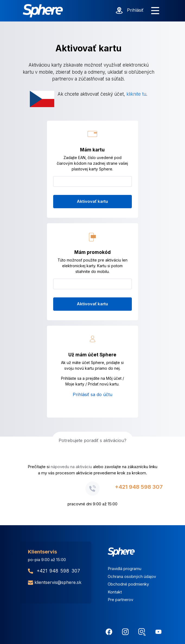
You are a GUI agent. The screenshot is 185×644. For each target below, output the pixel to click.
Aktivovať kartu (92, 201)
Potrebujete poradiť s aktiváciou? (92, 440)
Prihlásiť (135, 10)
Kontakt (115, 592)
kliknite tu (136, 94)
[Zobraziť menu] (155, 11)
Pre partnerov (120, 600)
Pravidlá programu (125, 569)
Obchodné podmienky (128, 584)
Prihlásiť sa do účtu (92, 394)
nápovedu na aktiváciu (71, 467)
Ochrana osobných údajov (132, 576)
